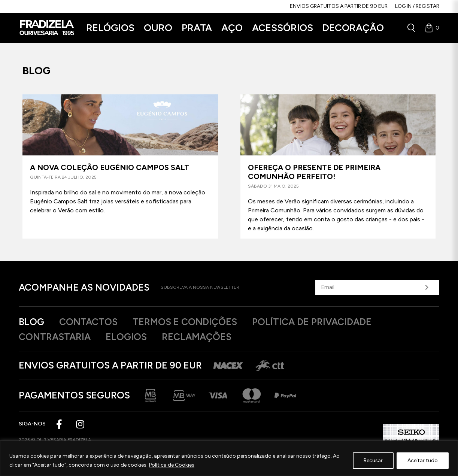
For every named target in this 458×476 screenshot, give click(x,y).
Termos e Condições (185, 322)
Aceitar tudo (423, 460)
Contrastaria (55, 337)
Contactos (88, 322)
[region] (229, 458)
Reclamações (197, 337)
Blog (31, 322)
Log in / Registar (417, 6)
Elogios (126, 337)
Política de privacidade (312, 322)
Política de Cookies (172, 465)
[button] (110, 28)
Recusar (373, 460)
